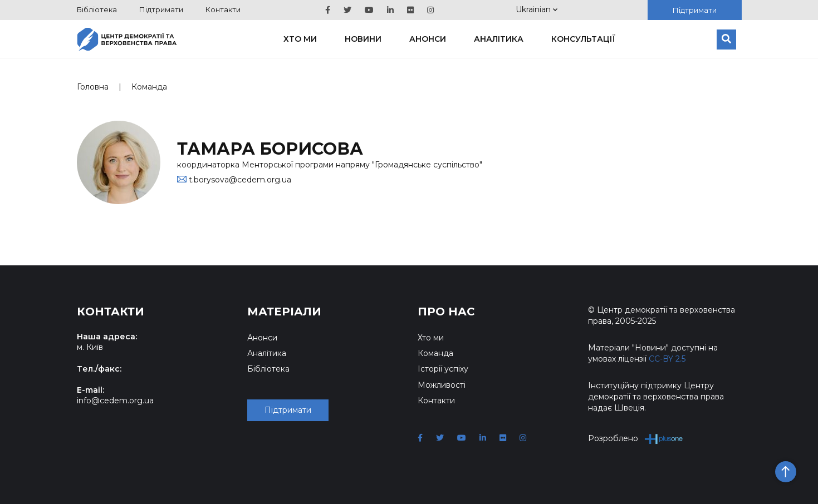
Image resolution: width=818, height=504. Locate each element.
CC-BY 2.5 (667, 359)
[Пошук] (726, 39)
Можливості (442, 385)
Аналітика (499, 39)
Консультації (583, 39)
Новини (363, 39)
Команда (149, 87)
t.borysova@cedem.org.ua (240, 180)
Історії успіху (443, 369)
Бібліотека (97, 9)
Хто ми (300, 39)
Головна (93, 87)
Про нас (446, 312)
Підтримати (161, 9)
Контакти (223, 9)
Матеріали (284, 312)
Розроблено (636, 439)
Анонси (428, 39)
